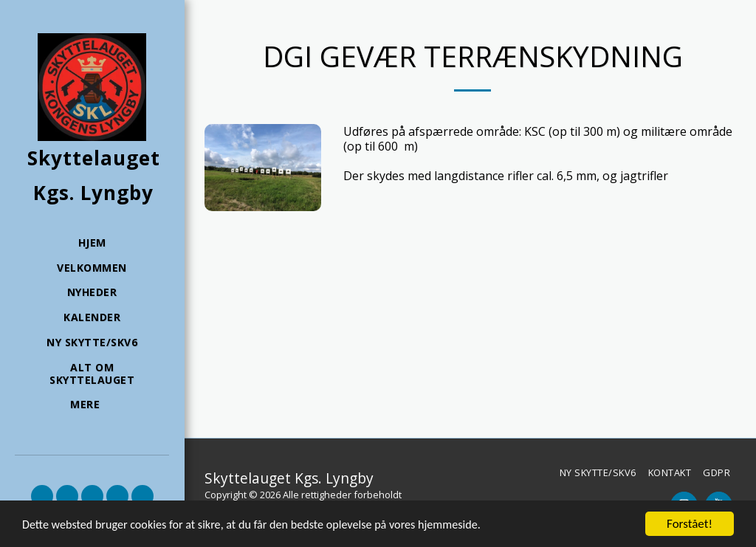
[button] (42, 496)
